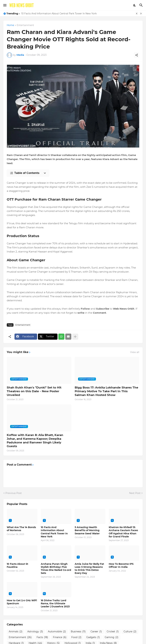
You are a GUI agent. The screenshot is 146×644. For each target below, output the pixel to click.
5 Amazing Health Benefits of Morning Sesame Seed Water (87, 530)
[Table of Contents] (28, 173)
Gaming (112, 637)
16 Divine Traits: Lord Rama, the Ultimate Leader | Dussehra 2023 (55, 603)
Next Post (135, 493)
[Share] (137, 55)
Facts (42, 637)
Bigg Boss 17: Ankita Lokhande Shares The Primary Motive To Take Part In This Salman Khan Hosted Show (106, 391)
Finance (60, 637)
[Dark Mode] (135, 5)
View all (135, 352)
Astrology (35, 632)
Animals (16, 632)
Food (76, 637)
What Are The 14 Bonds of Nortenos (21, 529)
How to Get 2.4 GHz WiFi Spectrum (22, 602)
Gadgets (93, 637)
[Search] (142, 5)
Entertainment (25, 25)
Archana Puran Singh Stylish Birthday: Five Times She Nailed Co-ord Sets (56, 569)
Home (10, 25)
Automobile (57, 632)
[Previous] (137, 14)
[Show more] (75, 337)
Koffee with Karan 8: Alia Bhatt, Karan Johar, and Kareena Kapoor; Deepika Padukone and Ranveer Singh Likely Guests (35, 441)
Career (96, 632)
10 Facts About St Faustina (17, 565)
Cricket (113, 632)
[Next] (141, 14)
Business (78, 632)
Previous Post (14, 493)
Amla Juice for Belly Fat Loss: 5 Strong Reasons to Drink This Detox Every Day (89, 569)
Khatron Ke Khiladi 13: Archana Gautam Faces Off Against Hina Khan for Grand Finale (123, 532)
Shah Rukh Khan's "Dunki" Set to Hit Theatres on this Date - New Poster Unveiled (34, 391)
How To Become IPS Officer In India (121, 565)
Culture (130, 632)
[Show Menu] (5, 5)
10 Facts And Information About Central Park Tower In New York (59, 14)
